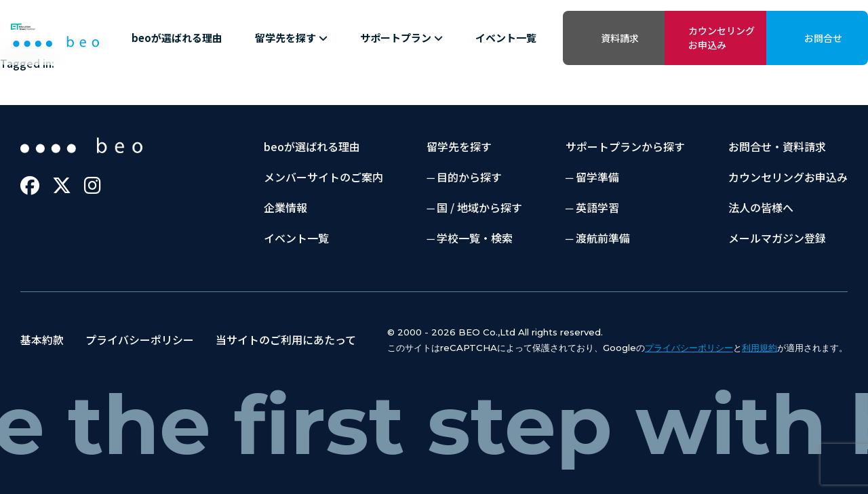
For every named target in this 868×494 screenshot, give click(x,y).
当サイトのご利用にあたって (286, 339)
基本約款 (42, 339)
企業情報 (285, 207)
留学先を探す (291, 38)
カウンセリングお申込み (722, 38)
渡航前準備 (603, 238)
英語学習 (597, 207)
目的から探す (469, 177)
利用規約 (759, 348)
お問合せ (823, 38)
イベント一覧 (506, 38)
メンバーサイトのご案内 (323, 177)
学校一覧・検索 (475, 238)
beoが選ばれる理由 (177, 38)
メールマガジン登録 (777, 238)
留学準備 (597, 177)
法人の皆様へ (761, 207)
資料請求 (620, 38)
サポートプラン (401, 38)
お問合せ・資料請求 (777, 146)
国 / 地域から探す (479, 207)
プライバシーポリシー (140, 339)
